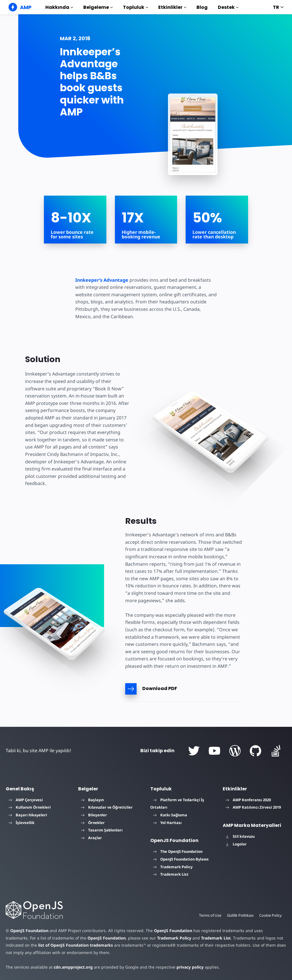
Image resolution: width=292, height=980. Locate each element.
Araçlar (91, 838)
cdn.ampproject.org (73, 967)
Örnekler (93, 823)
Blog (202, 7)
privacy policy (190, 967)
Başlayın (92, 800)
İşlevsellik (22, 823)
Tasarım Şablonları (102, 830)
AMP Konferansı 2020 (248, 800)
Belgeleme (98, 7)
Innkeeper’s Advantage (102, 280)
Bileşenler (94, 815)
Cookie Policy (270, 915)
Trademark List (171, 874)
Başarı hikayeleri (28, 815)
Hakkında (59, 7)
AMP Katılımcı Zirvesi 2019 (253, 807)
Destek (228, 7)
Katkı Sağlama (170, 815)
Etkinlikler (172, 7)
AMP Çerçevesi (26, 800)
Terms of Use (210, 915)
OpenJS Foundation (29, 931)
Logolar (236, 844)
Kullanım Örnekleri (30, 807)
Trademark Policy (173, 867)
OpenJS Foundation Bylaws (181, 859)
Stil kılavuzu (240, 836)
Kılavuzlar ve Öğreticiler (107, 807)
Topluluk (135, 7)
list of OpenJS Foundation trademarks (76, 945)
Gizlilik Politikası (240, 915)
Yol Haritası (167, 823)
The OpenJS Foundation (178, 851)
